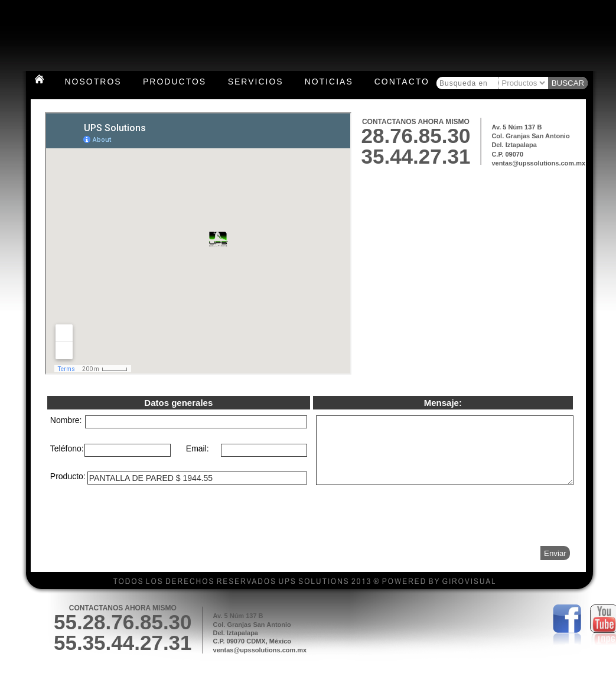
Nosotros (93, 82)
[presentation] (480, 535)
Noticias (329, 82)
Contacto (402, 82)
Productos (175, 82)
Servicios (256, 82)
